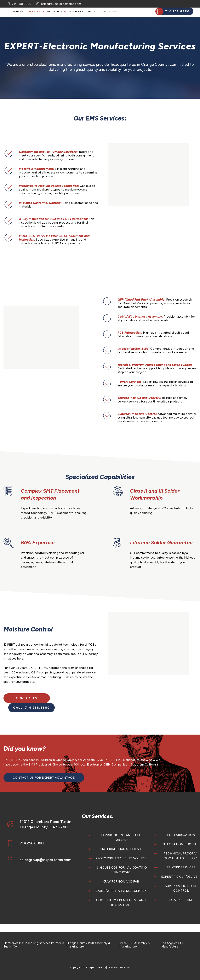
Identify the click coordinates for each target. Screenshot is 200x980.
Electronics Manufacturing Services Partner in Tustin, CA (34, 945)
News (92, 11)
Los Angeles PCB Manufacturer (173, 945)
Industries (55, 11)
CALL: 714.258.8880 (31, 708)
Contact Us (109, 11)
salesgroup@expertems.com (61, 4)
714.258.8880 (22, 4)
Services (34, 11)
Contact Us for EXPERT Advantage (44, 778)
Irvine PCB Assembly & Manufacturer (135, 945)
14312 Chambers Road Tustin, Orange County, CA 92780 (46, 824)
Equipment (76, 11)
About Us (17, 11)
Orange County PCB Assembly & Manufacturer (88, 945)
